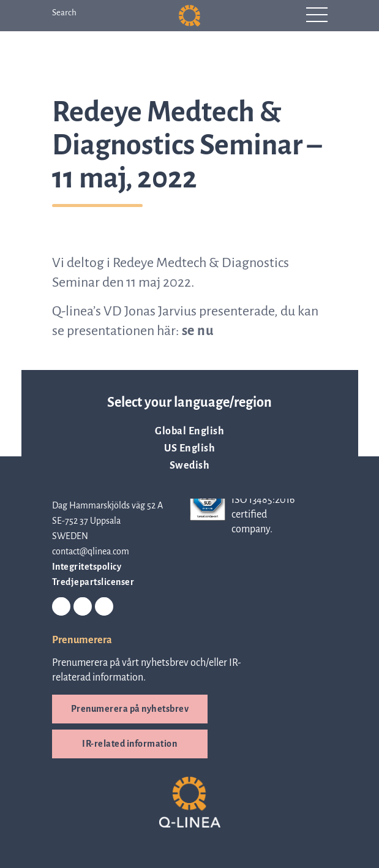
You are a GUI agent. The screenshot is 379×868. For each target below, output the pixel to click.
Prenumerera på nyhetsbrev (130, 709)
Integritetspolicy (87, 567)
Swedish (190, 466)
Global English (189, 431)
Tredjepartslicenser (93, 582)
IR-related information (129, 744)
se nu (198, 331)
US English (189, 448)
